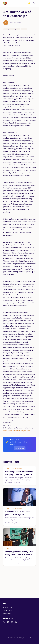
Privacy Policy (8, 607)
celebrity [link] (8, 549)
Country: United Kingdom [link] (14, 469)
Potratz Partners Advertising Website (17, 431)
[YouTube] (16, 622)
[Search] (34, 3)
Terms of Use (8, 610)
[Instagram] (12, 622)
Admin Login (7, 613)
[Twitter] (4, 622)
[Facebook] (8, 622)
